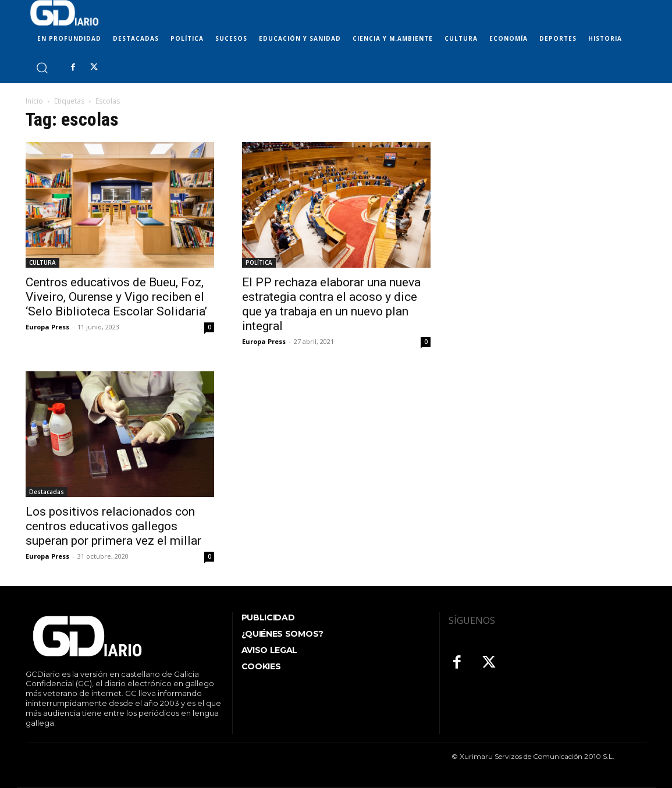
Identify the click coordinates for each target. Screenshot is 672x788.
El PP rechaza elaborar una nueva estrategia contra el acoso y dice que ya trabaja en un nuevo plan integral (331, 304)
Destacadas (47, 492)
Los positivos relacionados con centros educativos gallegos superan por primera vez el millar (113, 526)
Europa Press (47, 327)
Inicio (34, 101)
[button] (42, 67)
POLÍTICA (259, 262)
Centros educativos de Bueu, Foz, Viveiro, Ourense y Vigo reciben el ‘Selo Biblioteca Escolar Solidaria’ (116, 297)
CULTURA (42, 262)
